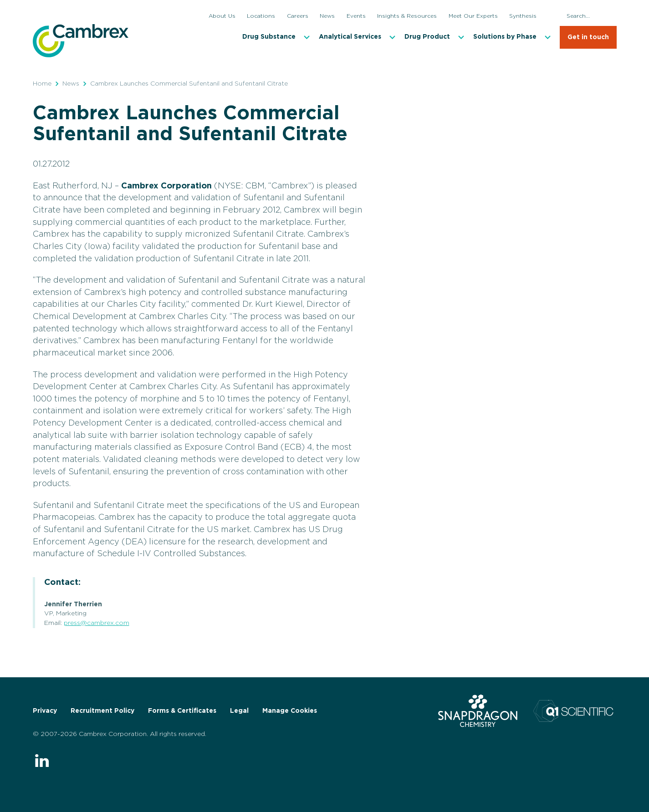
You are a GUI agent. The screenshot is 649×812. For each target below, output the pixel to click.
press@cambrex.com (97, 623)
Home (42, 84)
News (71, 84)
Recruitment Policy (102, 711)
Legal (239, 711)
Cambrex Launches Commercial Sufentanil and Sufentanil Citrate (189, 84)
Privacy (45, 711)
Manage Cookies (290, 711)
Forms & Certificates (182, 711)
